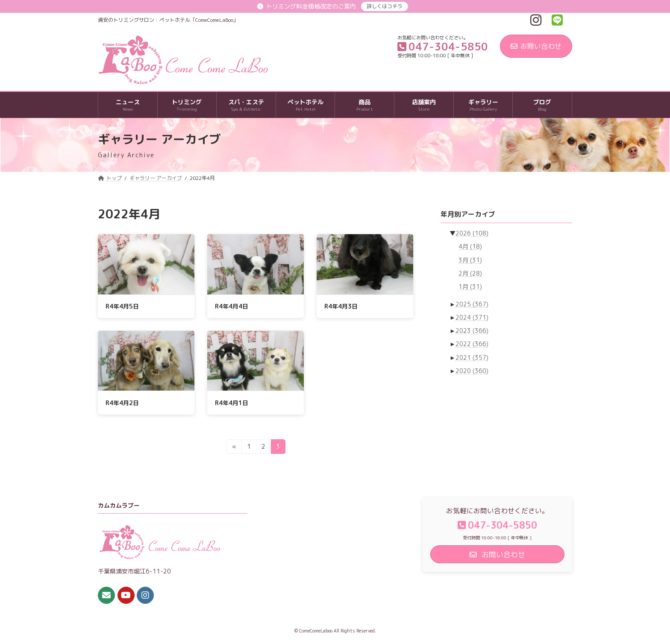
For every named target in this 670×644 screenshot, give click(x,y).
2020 (472, 371)
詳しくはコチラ (385, 6)
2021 (472, 357)
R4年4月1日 (232, 403)
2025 (472, 304)
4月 (470, 247)
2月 (470, 273)
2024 (472, 317)
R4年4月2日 (122, 403)
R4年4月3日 (341, 306)
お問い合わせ (536, 46)
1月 (470, 287)
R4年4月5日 (122, 306)
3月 (470, 260)
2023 (472, 331)
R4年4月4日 (232, 306)
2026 (472, 233)
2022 (472, 344)
